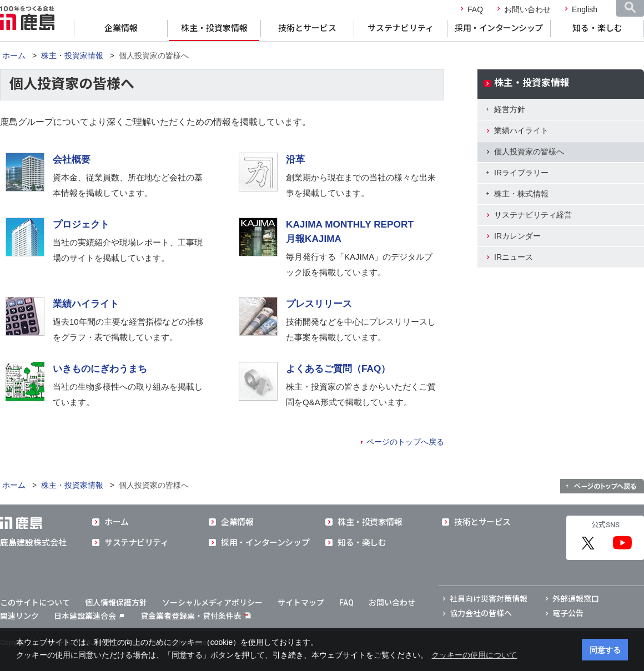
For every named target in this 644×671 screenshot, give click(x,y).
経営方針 (510, 109)
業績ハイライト (86, 304)
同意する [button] (605, 650)
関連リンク (19, 616)
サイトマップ (301, 603)
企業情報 (121, 28)
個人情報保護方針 (116, 603)
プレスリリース (319, 304)
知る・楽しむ (597, 28)
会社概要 (72, 159)
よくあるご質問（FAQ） (338, 369)
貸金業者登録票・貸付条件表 (191, 616)
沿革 (295, 159)
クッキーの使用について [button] (474, 655)
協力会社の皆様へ (481, 613)
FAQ (475, 9)
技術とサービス (307, 28)
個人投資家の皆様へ (529, 152)
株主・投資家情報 (214, 28)
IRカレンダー (517, 236)
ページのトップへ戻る (405, 442)
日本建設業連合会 (89, 616)
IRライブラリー (521, 173)
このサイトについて (35, 603)
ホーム (14, 56)
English (585, 9)
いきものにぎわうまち (100, 369)
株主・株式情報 (521, 194)
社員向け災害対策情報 (489, 599)
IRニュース (514, 257)
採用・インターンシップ (499, 28)
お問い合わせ (527, 9)
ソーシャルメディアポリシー (212, 603)
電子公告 (568, 613)
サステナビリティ (401, 28)
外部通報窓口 (576, 599)
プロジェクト (81, 224)
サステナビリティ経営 (533, 215)
